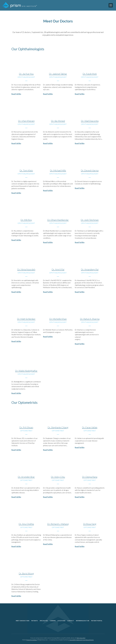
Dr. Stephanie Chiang (58, 427)
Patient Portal (97, 621)
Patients (34, 621)
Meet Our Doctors (23, 621)
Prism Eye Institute (32, 640)
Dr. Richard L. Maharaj (58, 524)
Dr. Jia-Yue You (26, 74)
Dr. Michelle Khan (58, 319)
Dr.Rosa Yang (90, 524)
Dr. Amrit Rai (58, 269)
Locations (61, 621)
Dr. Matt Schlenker (26, 319)
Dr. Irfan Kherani (26, 121)
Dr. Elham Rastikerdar (58, 220)
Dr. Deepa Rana (90, 477)
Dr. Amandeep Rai (90, 269)
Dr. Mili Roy (26, 220)
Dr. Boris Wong (26, 573)
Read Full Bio (16, 94)
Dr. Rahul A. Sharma (90, 319)
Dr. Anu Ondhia (26, 524)
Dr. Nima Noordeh (26, 269)
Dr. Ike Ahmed (58, 121)
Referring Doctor (83, 621)
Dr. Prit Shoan (26, 427)
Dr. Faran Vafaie (90, 427)
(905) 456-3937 (81, 638)
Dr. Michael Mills (58, 170)
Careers (53, 621)
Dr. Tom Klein (26, 170)
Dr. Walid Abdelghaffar (26, 371)
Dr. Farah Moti (90, 74)
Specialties (44, 621)
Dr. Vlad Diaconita (90, 121)
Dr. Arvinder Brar (26, 477)
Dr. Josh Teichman (90, 220)
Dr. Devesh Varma (90, 170)
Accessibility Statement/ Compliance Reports (82, 640)
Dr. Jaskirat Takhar (58, 74)
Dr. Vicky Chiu (58, 477)
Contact (71, 621)
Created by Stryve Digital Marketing (59, 640)
